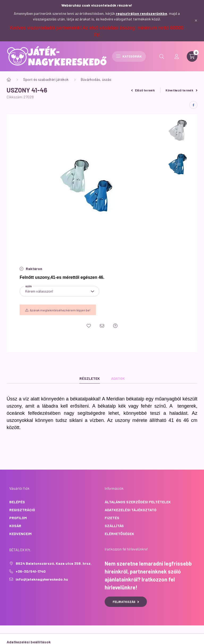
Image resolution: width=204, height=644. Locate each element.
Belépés (17, 502)
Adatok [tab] (118, 378)
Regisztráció (22, 510)
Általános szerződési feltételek (138, 502)
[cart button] (192, 56)
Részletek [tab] (90, 378)
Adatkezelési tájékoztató (131, 510)
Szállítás (114, 526)
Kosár (15, 526)
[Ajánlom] (102, 326)
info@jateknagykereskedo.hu (42, 579)
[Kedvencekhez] (89, 326)
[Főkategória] (9, 80)
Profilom (18, 518)
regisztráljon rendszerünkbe (141, 13)
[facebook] (193, 105)
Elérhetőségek (119, 534)
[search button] (162, 56)
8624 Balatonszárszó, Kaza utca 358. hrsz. (54, 563)
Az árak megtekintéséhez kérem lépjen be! (60, 310)
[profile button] (177, 56)
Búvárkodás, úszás (96, 79)
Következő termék (181, 90)
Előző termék (143, 90)
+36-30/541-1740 (31, 571)
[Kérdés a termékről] (115, 326)
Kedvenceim (20, 534)
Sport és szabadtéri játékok (46, 79)
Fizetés (112, 518)
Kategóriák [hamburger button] (129, 56)
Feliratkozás (126, 602)
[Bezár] (196, 21)
